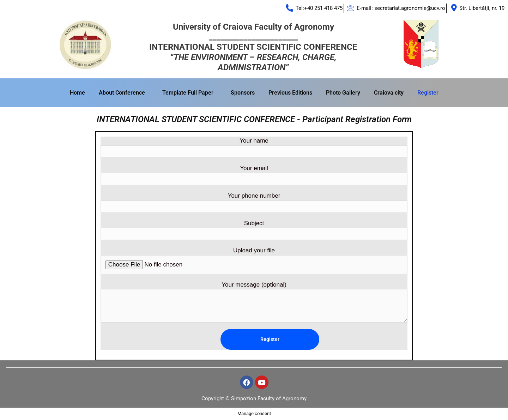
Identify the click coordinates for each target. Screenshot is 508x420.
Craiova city (389, 93)
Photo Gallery (343, 93)
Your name (254, 148)
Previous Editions (290, 93)
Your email (254, 175)
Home (77, 93)
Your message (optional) (254, 302)
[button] (124, 93)
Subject (254, 230)
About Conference (122, 93)
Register (428, 93)
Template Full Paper (188, 93)
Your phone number (254, 203)
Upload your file (254, 261)
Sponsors (243, 93)
